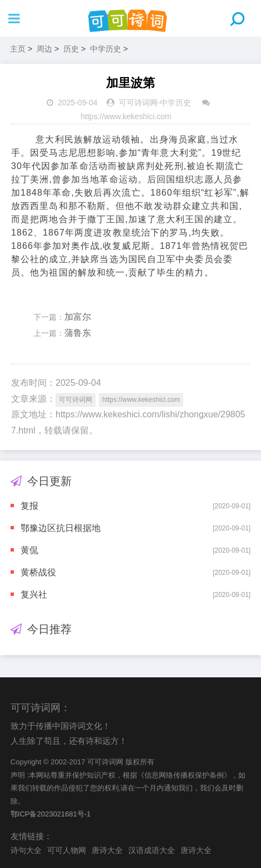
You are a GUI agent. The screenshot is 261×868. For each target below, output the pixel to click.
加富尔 (78, 317)
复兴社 (34, 594)
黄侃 (29, 550)
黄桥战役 (38, 572)
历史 (71, 49)
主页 (18, 49)
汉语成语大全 (152, 850)
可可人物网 (67, 850)
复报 (29, 506)
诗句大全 (26, 850)
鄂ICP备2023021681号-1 (51, 814)
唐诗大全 (107, 850)
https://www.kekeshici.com (126, 116)
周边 (44, 49)
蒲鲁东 (78, 333)
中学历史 (106, 49)
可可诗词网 (138, 103)
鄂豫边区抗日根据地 (61, 528)
